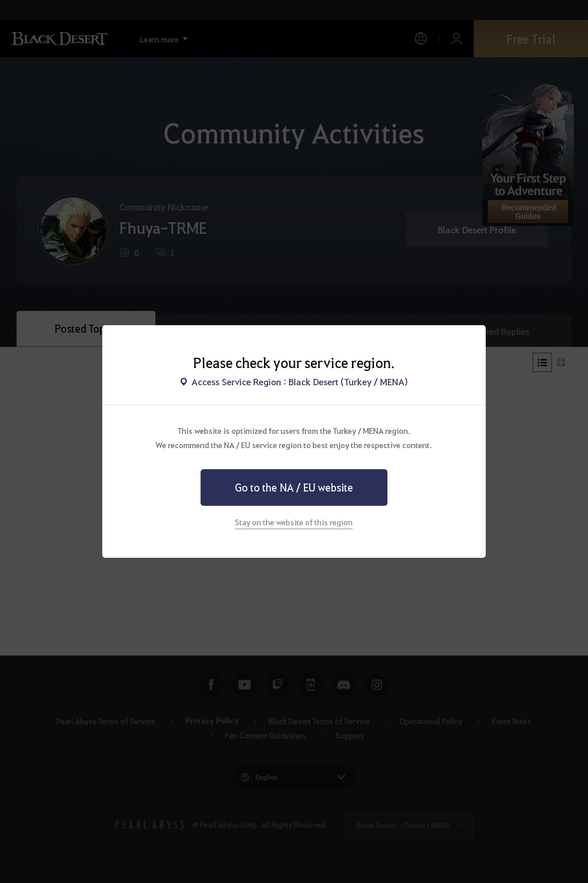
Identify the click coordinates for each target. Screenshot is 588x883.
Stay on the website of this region (294, 522)
